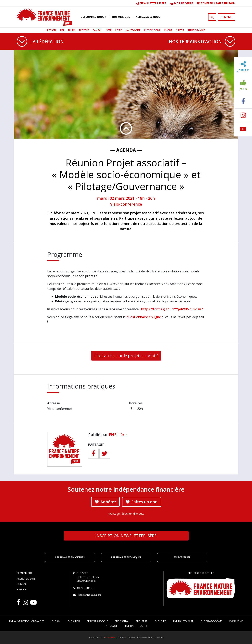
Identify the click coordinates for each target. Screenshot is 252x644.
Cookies (159, 637)
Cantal (97, 30)
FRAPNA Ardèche (97, 621)
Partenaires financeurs (70, 557)
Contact (22, 584)
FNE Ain (56, 621)
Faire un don (226, 3)
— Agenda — (126, 150)
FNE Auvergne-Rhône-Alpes (27, 621)
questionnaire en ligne (144, 317)
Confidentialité (145, 637)
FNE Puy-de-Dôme (211, 621)
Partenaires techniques (126, 557)
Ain (62, 30)
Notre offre (182, 3)
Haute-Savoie (196, 30)
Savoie (180, 30)
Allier (71, 30)
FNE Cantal (122, 621)
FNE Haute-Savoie (136, 626)
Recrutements (26, 579)
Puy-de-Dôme (152, 30)
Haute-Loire (133, 30)
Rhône (168, 30)
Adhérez (105, 502)
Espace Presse (182, 557)
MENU (227, 17)
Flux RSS (22, 589)
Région (52, 30)
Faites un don (142, 502)
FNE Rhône (236, 621)
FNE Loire (160, 621)
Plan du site (25, 573)
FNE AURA (110, 637)
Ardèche (84, 30)
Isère (109, 30)
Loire (119, 30)
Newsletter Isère (151, 3)
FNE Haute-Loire (183, 621)
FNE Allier (74, 621)
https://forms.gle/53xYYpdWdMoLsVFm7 (172, 309)
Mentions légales (126, 637)
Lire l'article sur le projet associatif (126, 356)
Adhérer (207, 3)
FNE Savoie (111, 626)
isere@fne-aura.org (90, 595)
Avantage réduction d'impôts (126, 514)
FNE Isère (118, 435)
